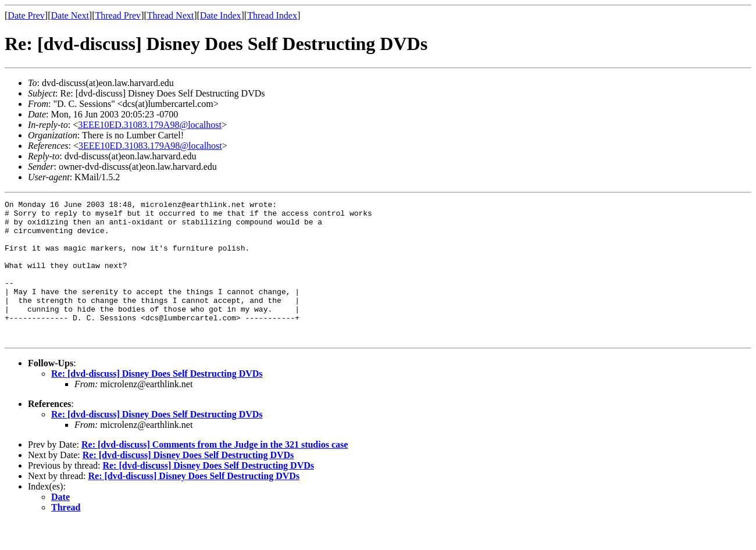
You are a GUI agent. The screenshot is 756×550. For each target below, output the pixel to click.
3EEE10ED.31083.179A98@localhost (150, 125)
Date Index (221, 15)
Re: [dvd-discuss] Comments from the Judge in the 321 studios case (215, 472)
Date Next (70, 15)
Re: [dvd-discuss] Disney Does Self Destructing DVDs (157, 401)
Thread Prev (118, 15)
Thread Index (272, 15)
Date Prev (26, 15)
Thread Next (170, 15)
